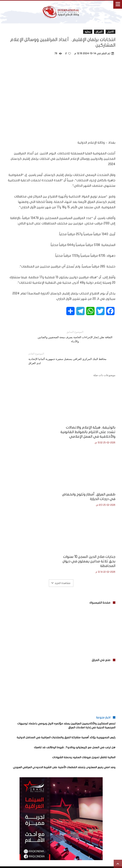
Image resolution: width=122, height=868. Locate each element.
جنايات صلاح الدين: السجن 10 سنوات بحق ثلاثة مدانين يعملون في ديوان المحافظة (89, 499)
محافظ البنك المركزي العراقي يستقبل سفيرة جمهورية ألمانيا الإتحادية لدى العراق (69, 358)
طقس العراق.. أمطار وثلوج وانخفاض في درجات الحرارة (39, 428)
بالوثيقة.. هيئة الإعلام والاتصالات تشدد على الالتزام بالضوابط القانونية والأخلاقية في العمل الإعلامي (91, 432)
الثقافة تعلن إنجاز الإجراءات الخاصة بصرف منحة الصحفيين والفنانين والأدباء (75, 336)
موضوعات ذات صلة (104, 375)
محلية (88, 32)
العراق (99, 32)
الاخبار (110, 32)
